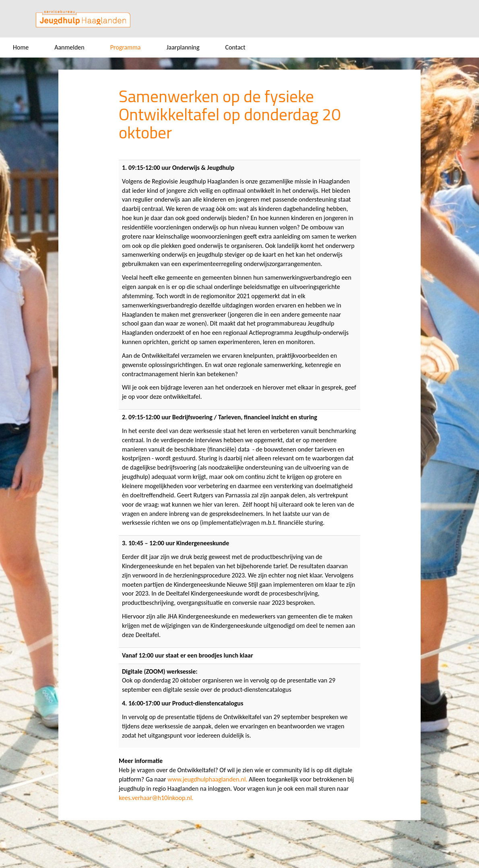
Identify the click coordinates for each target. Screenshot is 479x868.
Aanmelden (69, 47)
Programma (126, 47)
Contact (235, 47)
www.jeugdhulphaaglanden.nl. (207, 779)
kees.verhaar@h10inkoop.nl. (156, 798)
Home (21, 47)
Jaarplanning (183, 47)
